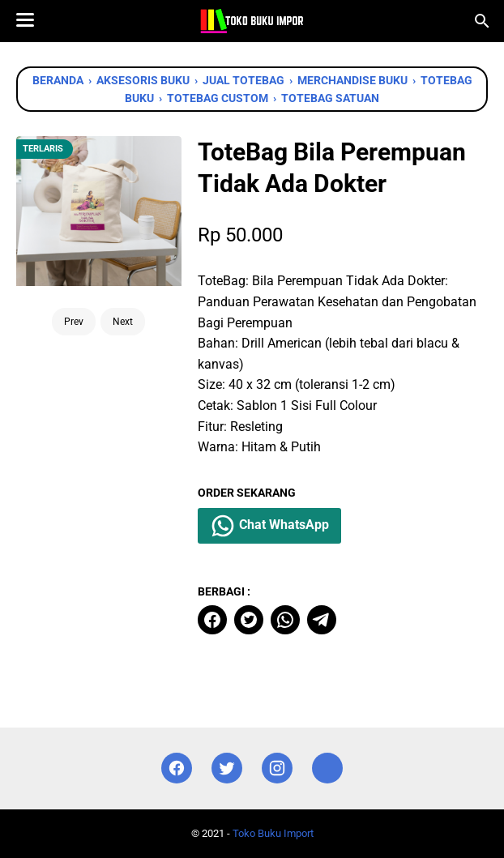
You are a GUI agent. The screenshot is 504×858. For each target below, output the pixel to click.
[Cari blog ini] (482, 21)
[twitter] (249, 620)
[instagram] (277, 768)
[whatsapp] (285, 620)
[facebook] (212, 620)
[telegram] (322, 620)
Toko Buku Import (273, 833)
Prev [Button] (74, 322)
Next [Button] (123, 322)
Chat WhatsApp (269, 526)
